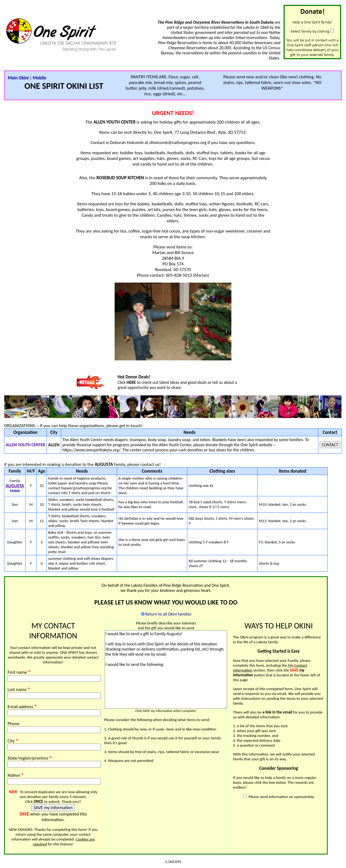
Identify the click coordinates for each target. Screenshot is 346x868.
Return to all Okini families (168, 614)
